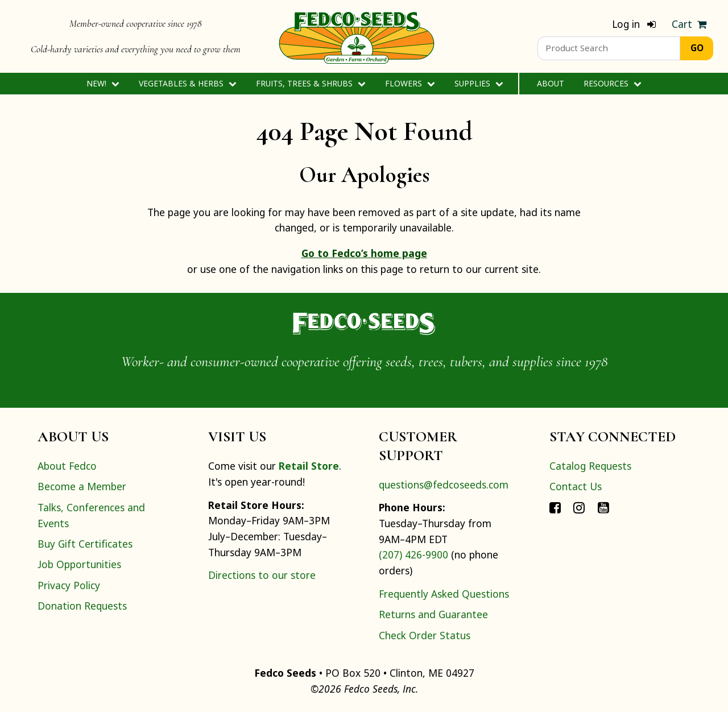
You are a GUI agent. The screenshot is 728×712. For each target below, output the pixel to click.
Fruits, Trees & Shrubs (311, 83)
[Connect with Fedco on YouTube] (603, 507)
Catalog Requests (590, 466)
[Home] (357, 36)
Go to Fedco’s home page (364, 253)
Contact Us (576, 486)
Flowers (410, 83)
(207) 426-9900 (413, 554)
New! (103, 83)
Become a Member (82, 486)
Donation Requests (82, 606)
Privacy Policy (69, 585)
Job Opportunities (79, 564)
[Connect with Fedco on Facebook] (555, 507)
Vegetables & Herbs (187, 83)
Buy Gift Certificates (85, 544)
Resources (612, 83)
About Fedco (67, 466)
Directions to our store (262, 575)
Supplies (479, 83)
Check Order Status (425, 635)
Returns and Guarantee (433, 614)
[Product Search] (609, 48)
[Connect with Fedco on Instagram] (579, 507)
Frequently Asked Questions (444, 594)
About (551, 83)
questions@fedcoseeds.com (444, 485)
